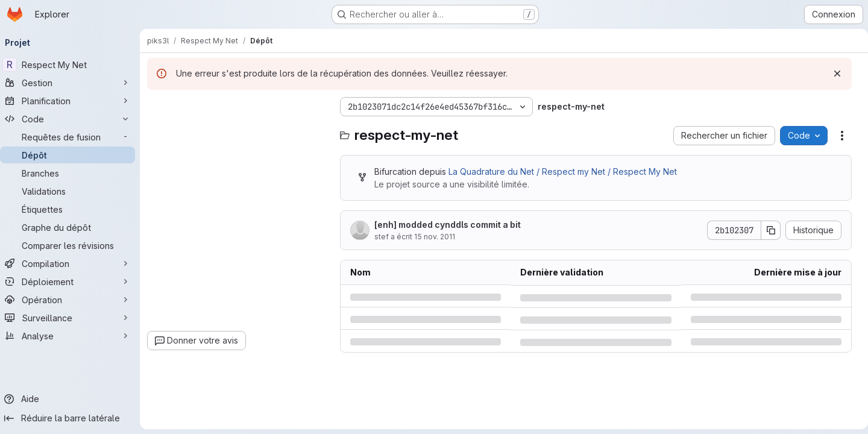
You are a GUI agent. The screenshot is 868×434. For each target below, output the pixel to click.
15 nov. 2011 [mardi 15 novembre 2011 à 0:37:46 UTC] (439, 237)
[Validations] (72, 191)
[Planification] (72, 101)
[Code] (72, 119)
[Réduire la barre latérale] (72, 418)
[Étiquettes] (72, 209)
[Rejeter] (832, 74)
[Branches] (72, 173)
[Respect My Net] (72, 64)
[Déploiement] (72, 281)
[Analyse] (72, 336)
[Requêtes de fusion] (72, 137)
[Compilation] (72, 263)
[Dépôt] (72, 155)
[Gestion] (72, 83)
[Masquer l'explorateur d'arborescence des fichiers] (162, 107)
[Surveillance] (72, 318)
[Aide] (72, 399)
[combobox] (242, 131)
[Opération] (72, 300)
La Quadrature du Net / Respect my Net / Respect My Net (568, 171)
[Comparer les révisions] (72, 245)
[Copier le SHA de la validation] (766, 230)
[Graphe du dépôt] (72, 227)
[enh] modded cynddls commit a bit (452, 225)
